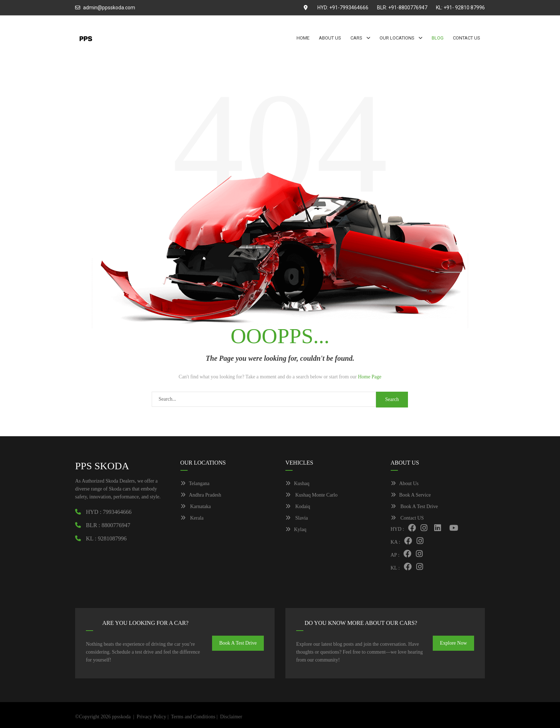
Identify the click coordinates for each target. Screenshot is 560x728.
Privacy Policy (151, 717)
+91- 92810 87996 (464, 8)
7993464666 (117, 512)
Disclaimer (231, 717)
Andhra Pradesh (201, 495)
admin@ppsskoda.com (109, 8)
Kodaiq (298, 506)
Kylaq (296, 529)
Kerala (192, 518)
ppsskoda (121, 717)
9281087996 (112, 538)
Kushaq (297, 483)
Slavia (297, 518)
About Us (405, 483)
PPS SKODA (102, 466)
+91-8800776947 (408, 8)
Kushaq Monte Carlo (311, 495)
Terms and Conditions (193, 717)
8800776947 (116, 525)
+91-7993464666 (349, 8)
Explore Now (453, 643)
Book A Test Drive (414, 506)
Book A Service (411, 495)
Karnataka (196, 506)
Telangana (195, 483)
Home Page (370, 377)
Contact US (407, 518)
